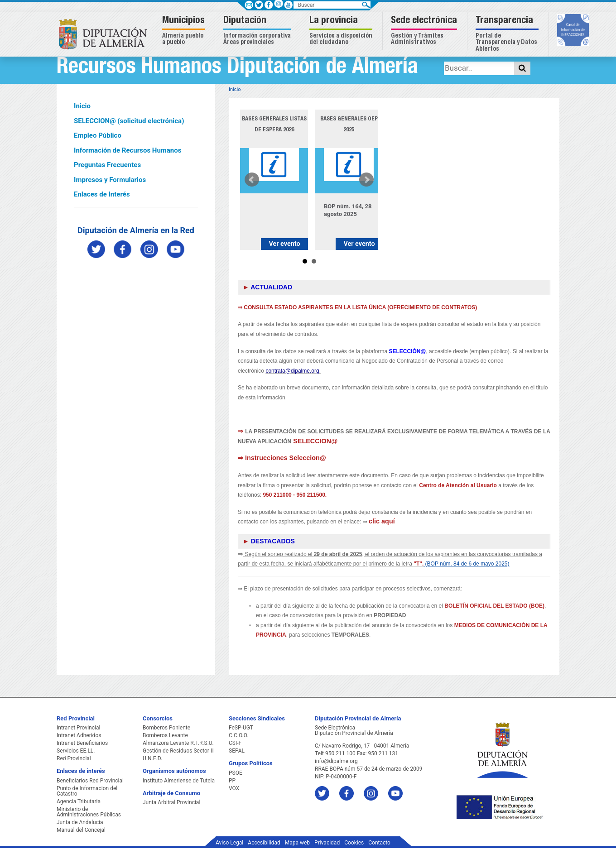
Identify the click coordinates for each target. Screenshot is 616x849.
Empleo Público (98, 135)
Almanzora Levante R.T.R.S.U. (178, 743)
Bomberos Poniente (166, 728)
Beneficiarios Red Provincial (90, 781)
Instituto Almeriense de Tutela (179, 781)
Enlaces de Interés (102, 194)
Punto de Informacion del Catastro (87, 791)
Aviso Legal (229, 843)
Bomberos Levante (165, 735)
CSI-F (235, 743)
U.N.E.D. (152, 758)
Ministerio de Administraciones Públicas (89, 812)
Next (366, 180)
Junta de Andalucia (80, 822)
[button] (185, 31)
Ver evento (284, 244)
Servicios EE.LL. (76, 751)
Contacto (379, 843)
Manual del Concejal (81, 830)
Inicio (82, 106)
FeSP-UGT (241, 728)
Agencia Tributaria (79, 801)
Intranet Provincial (78, 728)
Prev (252, 180)
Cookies (354, 843)
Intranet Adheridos (79, 735)
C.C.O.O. (239, 735)
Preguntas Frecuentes (107, 165)
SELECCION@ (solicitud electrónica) (129, 121)
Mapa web (297, 843)
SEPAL (237, 751)
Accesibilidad (264, 843)
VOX (234, 788)
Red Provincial (74, 758)
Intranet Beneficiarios (82, 743)
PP (232, 781)
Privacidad (327, 843)
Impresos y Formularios (110, 180)
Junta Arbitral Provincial (171, 802)
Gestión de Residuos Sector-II (178, 751)
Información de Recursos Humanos (128, 150)
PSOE (236, 773)
